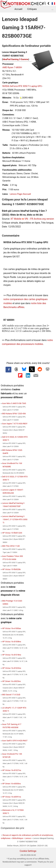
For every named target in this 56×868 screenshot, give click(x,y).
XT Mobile (16, 219)
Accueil (18, 9)
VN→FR (29, 219)
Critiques (32, 9)
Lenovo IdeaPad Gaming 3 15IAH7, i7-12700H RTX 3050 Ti (15, 519)
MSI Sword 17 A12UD (11, 695)
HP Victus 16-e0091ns (12, 797)
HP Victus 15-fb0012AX (12, 533)
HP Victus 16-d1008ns (12, 642)
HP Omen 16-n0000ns (11, 784)
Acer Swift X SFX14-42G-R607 (15, 741)
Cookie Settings (28, 851)
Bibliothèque (18, 838)
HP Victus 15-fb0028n (11, 569)
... (52, 9)
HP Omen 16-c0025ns (11, 681)
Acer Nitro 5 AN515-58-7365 (14, 403)
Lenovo (28, 838)
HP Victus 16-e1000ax (11, 628)
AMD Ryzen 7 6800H (12, 67)
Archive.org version (44, 219)
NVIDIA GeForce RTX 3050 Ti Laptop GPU (22, 86)
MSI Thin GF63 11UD (11, 546)
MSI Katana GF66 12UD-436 (14, 414)
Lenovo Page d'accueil (20, 194)
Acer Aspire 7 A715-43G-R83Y (15, 424)
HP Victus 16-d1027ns (12, 770)
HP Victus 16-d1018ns (12, 655)
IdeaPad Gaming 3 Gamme (16, 59)
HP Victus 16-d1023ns (12, 668)
